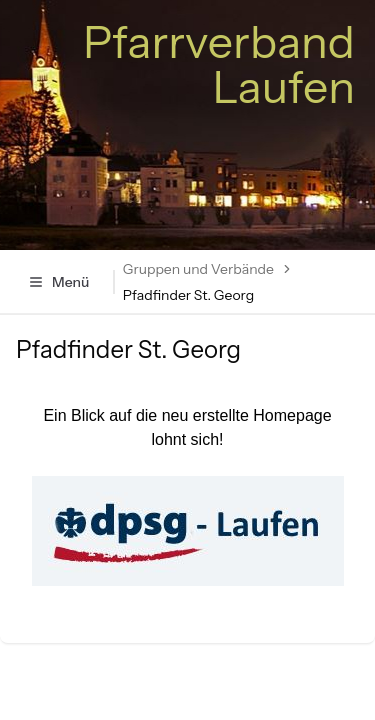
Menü (58, 282)
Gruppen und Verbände (198, 269)
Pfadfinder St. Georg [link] (188, 295)
